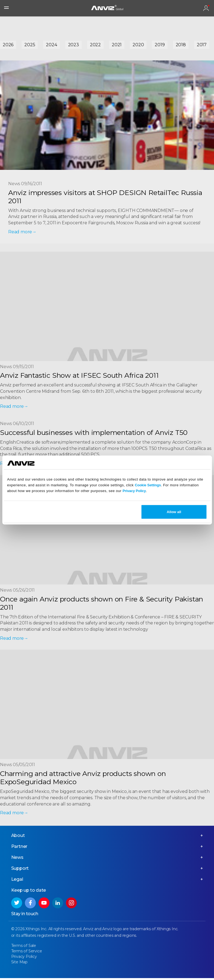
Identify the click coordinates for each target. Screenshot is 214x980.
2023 (74, 45)
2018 (181, 45)
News (17, 859)
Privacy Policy (134, 491)
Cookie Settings (148, 485)
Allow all (174, 512)
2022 (95, 45)
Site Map (19, 964)
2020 (138, 45)
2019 (160, 45)
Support (20, 870)
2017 (202, 45)
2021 (117, 45)
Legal (17, 881)
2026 (8, 45)
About (18, 837)
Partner (19, 848)
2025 (30, 45)
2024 (51, 45)
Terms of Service (27, 953)
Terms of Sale (24, 947)
